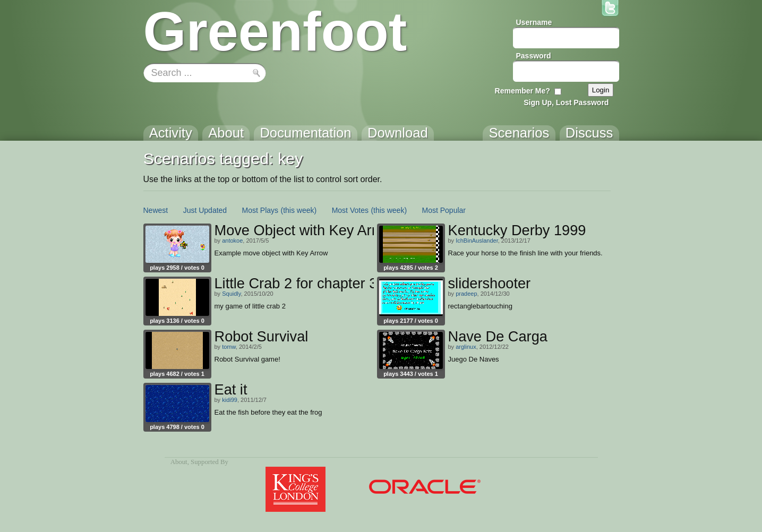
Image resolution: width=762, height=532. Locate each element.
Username (534, 22)
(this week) (299, 210)
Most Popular (444, 210)
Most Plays (260, 210)
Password (534, 56)
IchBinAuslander (477, 241)
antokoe (232, 241)
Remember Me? (523, 91)
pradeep (466, 294)
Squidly (231, 294)
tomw (229, 347)
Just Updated (205, 210)
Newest (156, 210)
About (179, 462)
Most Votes (350, 210)
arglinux (466, 347)
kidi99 (230, 400)
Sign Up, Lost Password (566, 102)
